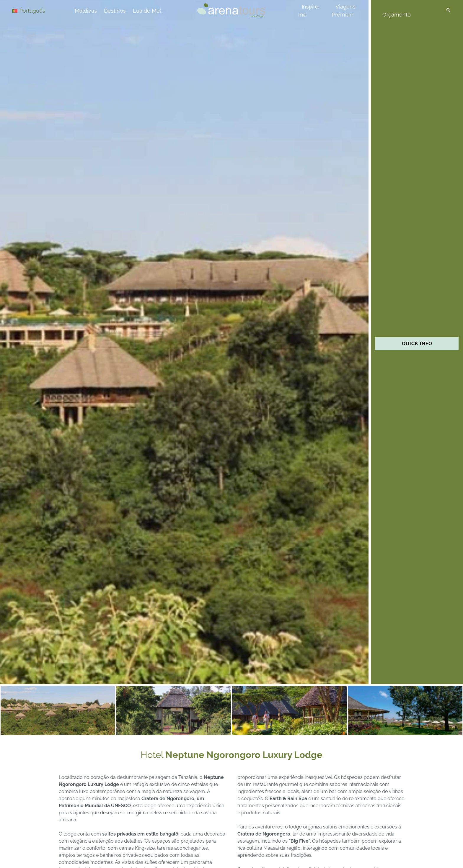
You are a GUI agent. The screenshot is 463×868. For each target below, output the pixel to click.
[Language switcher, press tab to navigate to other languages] (33, 10)
